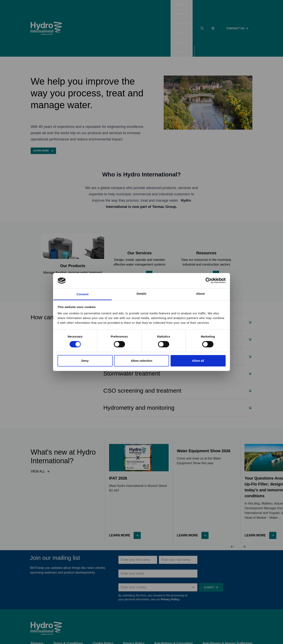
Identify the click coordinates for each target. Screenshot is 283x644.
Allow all (198, 361)
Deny (85, 361)
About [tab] (200, 294)
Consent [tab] (83, 294)
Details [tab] (141, 294)
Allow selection (141, 361)
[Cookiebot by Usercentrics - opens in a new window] (208, 280)
